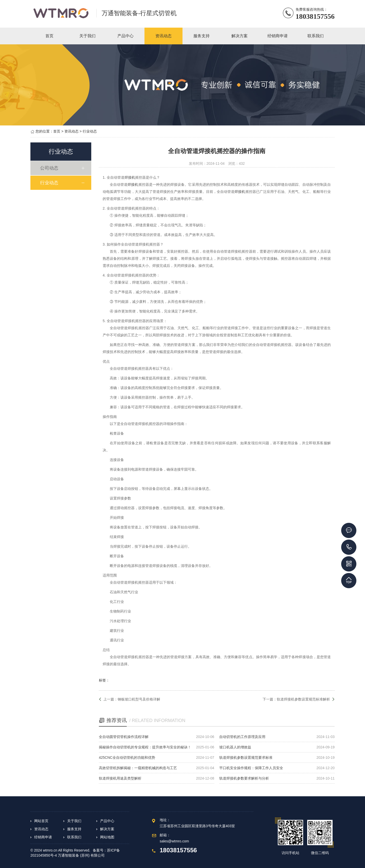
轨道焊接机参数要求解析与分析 (244, 778)
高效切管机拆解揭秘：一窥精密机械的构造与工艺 (138, 768)
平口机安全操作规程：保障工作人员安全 (251, 768)
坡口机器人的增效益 (235, 747)
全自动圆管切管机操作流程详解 (124, 737)
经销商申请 (43, 837)
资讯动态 (71, 131)
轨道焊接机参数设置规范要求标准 (246, 758)
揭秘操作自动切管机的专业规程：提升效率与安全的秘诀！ (145, 747)
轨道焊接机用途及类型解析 (120, 778)
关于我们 (74, 821)
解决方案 (107, 829)
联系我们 (74, 837)
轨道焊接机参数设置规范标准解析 (303, 699)
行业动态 (90, 131)
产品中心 (107, 821)
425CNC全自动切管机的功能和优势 (127, 758)
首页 (57, 131)
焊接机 (130, 177)
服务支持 (74, 829)
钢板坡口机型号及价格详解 (139, 699)
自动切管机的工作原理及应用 (242, 737)
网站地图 (107, 837)
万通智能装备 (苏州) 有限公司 (81, 855)
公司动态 (50, 168)
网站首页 (41, 821)
